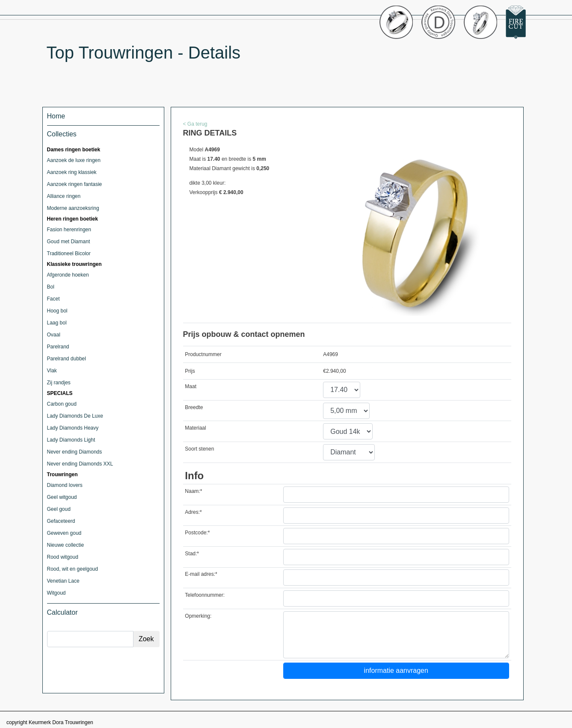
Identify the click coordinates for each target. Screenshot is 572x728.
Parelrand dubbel (67, 359)
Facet (53, 299)
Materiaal (195, 428)
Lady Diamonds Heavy (73, 428)
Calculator (62, 612)
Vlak (52, 371)
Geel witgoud (62, 497)
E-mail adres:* (201, 574)
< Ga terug (195, 124)
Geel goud (59, 509)
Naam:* (193, 491)
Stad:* (192, 554)
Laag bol (57, 323)
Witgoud (56, 593)
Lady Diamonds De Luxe (75, 416)
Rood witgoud (63, 557)
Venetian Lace (63, 581)
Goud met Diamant (69, 242)
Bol (51, 287)
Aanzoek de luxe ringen (74, 160)
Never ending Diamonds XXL (80, 464)
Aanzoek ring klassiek (72, 172)
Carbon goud (62, 404)
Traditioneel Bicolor (69, 253)
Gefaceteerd (61, 521)
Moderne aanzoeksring (73, 208)
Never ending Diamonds (75, 452)
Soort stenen (199, 449)
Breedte (194, 407)
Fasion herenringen (69, 230)
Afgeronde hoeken (68, 275)
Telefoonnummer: (205, 595)
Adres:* (193, 512)
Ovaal (54, 335)
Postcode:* (197, 533)
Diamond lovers (65, 485)
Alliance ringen (64, 196)
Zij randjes (59, 383)
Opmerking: (198, 616)
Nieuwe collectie (66, 545)
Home (56, 116)
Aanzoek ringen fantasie (75, 184)
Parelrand (58, 347)
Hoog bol (57, 311)
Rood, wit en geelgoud (73, 569)
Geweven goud (64, 533)
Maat (191, 386)
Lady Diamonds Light (71, 440)
